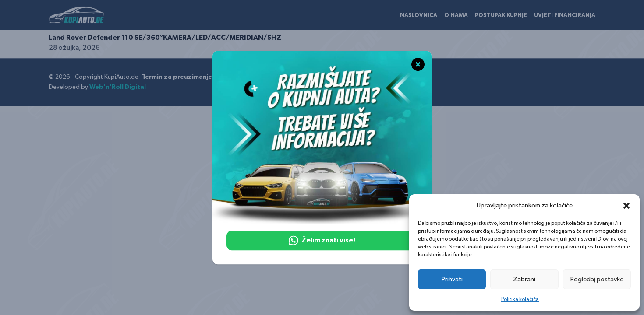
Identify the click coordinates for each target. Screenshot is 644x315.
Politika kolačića (520, 299)
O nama (456, 16)
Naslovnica (419, 16)
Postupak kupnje (501, 16)
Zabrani (524, 279)
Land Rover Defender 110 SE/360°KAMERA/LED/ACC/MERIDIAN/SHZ (165, 38)
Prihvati (452, 279)
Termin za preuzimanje (177, 77)
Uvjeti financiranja (565, 16)
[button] (626, 206)
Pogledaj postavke (597, 279)
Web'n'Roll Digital (118, 87)
